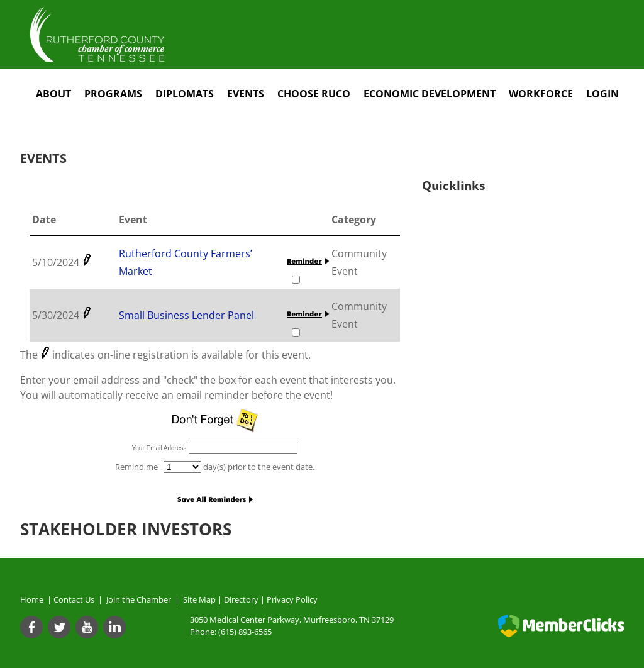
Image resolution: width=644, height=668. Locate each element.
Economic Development (430, 94)
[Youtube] (87, 627)
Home (32, 599)
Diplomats (185, 94)
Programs (113, 94)
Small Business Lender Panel (186, 315)
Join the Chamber (138, 599)
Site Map (199, 599)
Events (246, 94)
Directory (241, 599)
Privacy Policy (292, 599)
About (53, 94)
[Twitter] (59, 627)
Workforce (541, 94)
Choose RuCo (314, 94)
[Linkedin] (114, 627)
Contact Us (76, 599)
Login (602, 94)
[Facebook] (31, 627)
